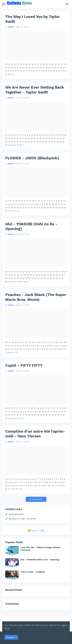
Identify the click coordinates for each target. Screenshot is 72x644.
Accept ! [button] (11, 637)
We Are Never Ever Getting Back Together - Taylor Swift (35, 90)
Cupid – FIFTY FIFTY (24, 365)
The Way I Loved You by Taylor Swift (33, 19)
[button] (3, 4)
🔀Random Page (36, 530)
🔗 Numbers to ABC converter (21, 519)
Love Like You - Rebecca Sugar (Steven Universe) (41, 549)
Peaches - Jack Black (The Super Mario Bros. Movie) (36, 297)
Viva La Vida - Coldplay (33, 572)
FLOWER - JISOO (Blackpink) (32, 158)
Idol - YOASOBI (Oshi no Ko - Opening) (31, 226)
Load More (37, 499)
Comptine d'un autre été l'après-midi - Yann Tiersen (35, 434)
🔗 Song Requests (14, 514)
